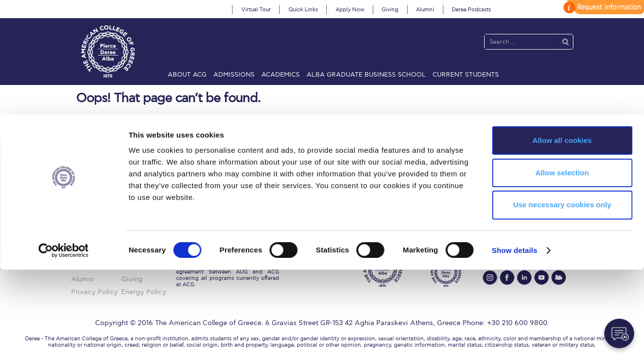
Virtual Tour (256, 10)
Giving (390, 10)
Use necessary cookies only (562, 293)
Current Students (466, 75)
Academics (281, 75)
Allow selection (562, 261)
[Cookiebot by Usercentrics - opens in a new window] (64, 339)
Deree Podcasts (471, 10)
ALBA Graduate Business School (366, 75)
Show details (515, 339)
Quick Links (303, 10)
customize (602, 7)
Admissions (234, 75)
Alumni (425, 10)
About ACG (187, 75)
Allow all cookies (562, 229)
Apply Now (350, 10)
